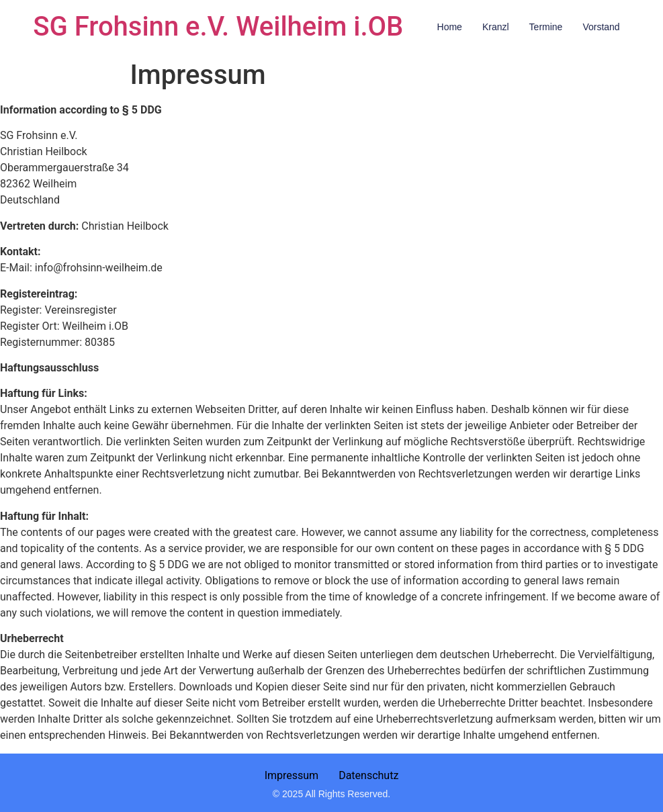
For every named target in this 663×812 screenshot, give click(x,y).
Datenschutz (368, 775)
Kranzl (496, 27)
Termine (546, 27)
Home (450, 27)
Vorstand (601, 27)
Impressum (292, 775)
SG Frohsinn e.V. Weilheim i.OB (218, 27)
